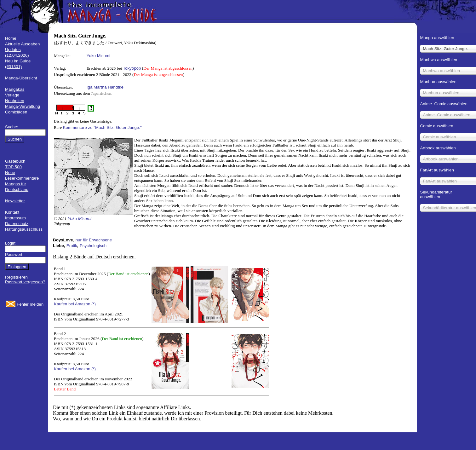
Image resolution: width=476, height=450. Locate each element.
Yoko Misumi (98, 56)
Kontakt (12, 212)
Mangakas (15, 89)
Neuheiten (15, 101)
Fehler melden (30, 304)
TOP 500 (13, 167)
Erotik (72, 246)
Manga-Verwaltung (23, 106)
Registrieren (16, 277)
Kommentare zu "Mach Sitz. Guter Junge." (102, 127)
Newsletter (15, 201)
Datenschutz (17, 224)
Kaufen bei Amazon (72, 304)
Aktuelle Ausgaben (22, 44)
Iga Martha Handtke (105, 87)
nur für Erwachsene (94, 240)
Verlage (12, 95)
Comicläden (16, 112)
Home (11, 38)
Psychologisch (93, 246)
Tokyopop (132, 68)
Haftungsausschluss (24, 229)
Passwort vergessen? (25, 282)
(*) (94, 304)
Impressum (15, 218)
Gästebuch (15, 161)
